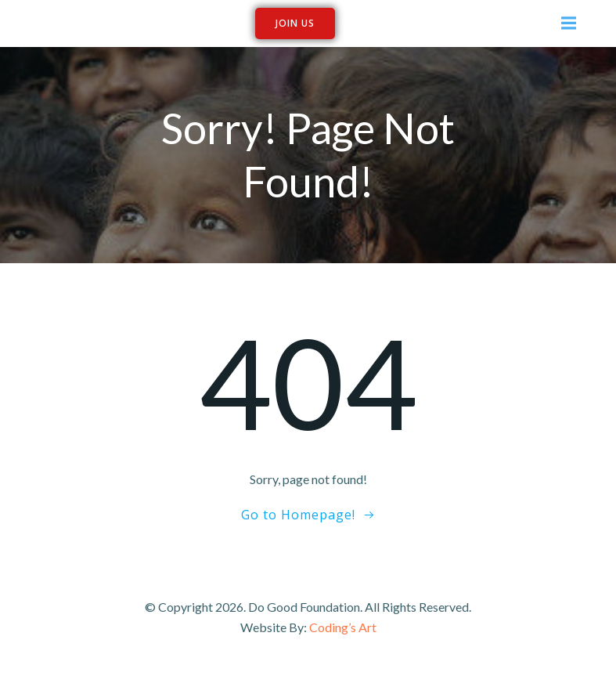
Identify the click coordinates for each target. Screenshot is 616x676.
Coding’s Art (343, 627)
